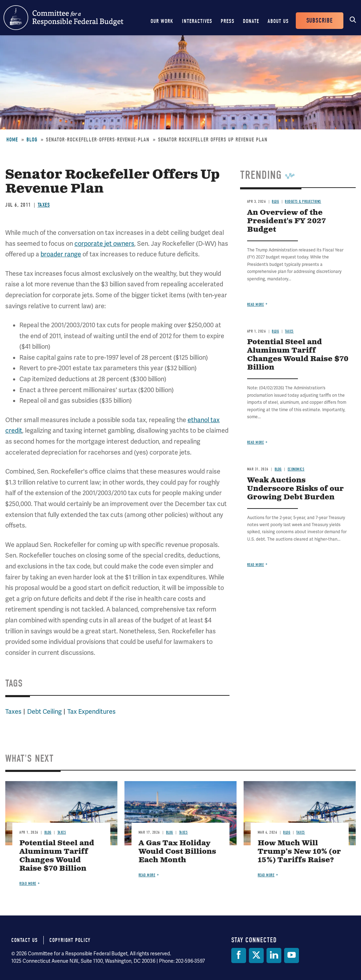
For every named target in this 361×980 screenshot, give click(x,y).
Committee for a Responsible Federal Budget (63, 18)
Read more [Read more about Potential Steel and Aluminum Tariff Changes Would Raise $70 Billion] (256, 442)
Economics (296, 469)
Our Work (162, 21)
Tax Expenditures (91, 712)
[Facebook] (239, 955)
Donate (251, 21)
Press (228, 21)
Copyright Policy (70, 940)
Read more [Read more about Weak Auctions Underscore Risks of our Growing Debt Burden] (256, 565)
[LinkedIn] (274, 955)
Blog (32, 140)
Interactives (197, 21)
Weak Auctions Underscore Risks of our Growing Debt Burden (295, 489)
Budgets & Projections (303, 202)
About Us (278, 21)
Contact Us (25, 940)
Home (12, 140)
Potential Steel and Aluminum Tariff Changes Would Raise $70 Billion (298, 355)
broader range (61, 254)
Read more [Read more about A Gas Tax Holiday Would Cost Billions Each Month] (147, 875)
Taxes (44, 205)
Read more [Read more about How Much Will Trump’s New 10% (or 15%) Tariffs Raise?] (266, 875)
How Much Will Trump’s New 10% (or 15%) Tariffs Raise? (299, 852)
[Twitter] (256, 955)
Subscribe (320, 21)
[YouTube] (292, 955)
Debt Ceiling (44, 712)
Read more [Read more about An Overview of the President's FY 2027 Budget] (256, 305)
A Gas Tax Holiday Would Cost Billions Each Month (177, 852)
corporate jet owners (104, 244)
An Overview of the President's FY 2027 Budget (286, 221)
